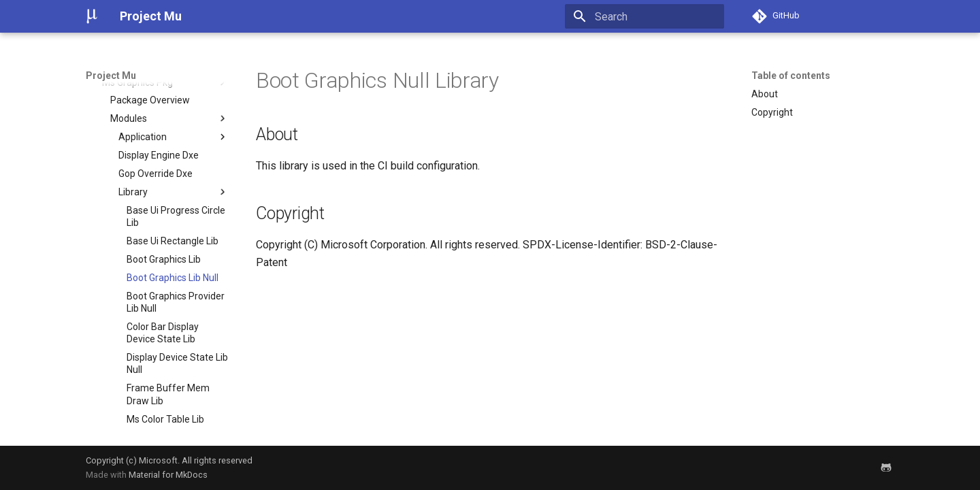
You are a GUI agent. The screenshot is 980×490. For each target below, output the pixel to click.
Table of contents (791, 76)
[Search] (644, 16)
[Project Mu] (92, 16)
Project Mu (111, 76)
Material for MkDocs (168, 475)
